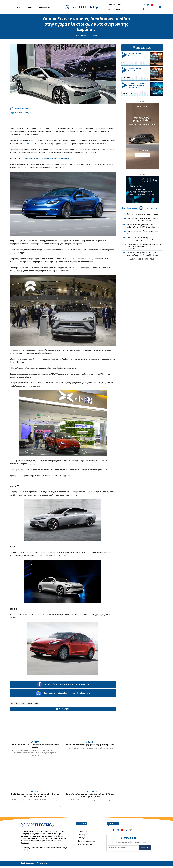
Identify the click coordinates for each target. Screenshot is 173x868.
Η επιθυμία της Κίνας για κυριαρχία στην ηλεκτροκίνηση (46, 158)
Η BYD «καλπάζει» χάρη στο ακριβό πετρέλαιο (90, 745)
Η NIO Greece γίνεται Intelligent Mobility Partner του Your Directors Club (35, 795)
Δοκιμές (35, 742)
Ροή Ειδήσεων (130, 208)
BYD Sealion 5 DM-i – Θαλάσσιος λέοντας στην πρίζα (35, 746)
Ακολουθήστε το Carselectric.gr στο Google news (63, 693)
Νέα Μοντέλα (90, 792)
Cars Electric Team (22, 108)
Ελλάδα (35, 792)
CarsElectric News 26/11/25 (135, 54)
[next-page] (64, 806)
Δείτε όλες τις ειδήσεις (142, 259)
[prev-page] (61, 806)
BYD (12, 703)
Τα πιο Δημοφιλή (154, 208)
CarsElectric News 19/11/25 (135, 70)
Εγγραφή (145, 848)
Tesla (28, 144)
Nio (17, 703)
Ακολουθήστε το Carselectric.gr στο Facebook (63, 684)
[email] (124, 848)
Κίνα (37, 703)
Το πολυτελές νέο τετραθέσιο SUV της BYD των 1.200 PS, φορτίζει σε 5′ (90, 795)
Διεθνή (90, 742)
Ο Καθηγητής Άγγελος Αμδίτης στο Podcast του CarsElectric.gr (138, 85)
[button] (160, 7)
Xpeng (30, 703)
